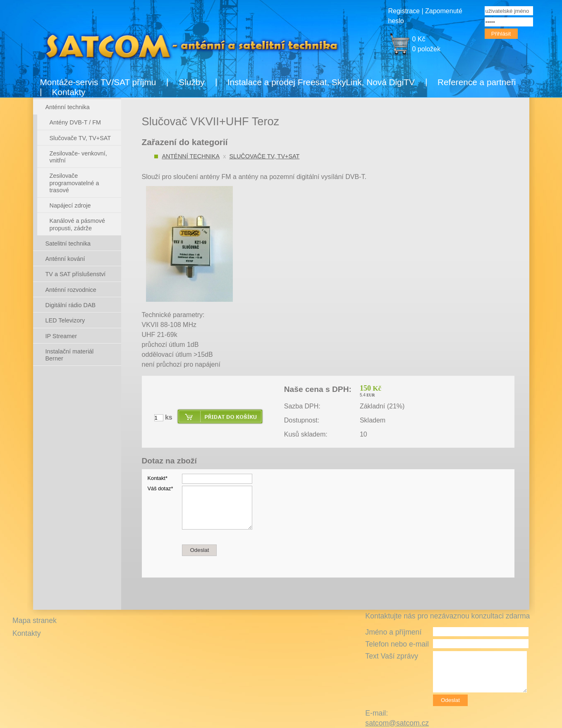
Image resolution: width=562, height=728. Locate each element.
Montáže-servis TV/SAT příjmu (98, 82)
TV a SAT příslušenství (76, 274)
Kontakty (69, 92)
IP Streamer (61, 336)
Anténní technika (191, 156)
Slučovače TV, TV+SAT (264, 156)
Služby (191, 82)
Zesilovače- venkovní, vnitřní (78, 157)
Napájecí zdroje (70, 205)
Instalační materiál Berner (70, 355)
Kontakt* (158, 478)
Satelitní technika (68, 243)
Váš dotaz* (160, 488)
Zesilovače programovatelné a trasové (74, 183)
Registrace (404, 11)
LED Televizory (65, 320)
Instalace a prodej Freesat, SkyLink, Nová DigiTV (321, 82)
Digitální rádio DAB (71, 305)
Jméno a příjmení (393, 632)
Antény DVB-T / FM (75, 122)
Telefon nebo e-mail (397, 644)
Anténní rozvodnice (71, 290)
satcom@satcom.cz (397, 723)
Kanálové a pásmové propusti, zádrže (77, 224)
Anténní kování (65, 259)
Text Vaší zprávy (392, 656)
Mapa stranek (35, 621)
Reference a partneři (477, 82)
